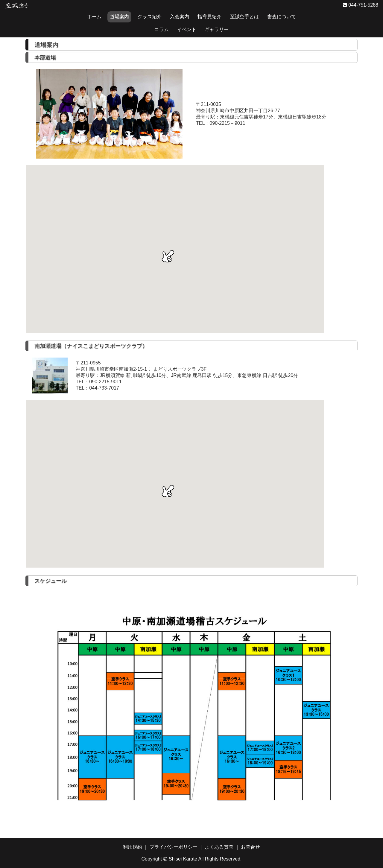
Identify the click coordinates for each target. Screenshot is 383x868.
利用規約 (133, 847)
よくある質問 (219, 847)
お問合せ (250, 847)
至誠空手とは (244, 17)
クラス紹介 (150, 17)
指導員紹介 (209, 17)
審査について (282, 17)
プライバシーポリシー (174, 847)
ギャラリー (217, 29)
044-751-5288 (363, 5)
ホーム (94, 17)
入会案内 (180, 17)
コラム (162, 29)
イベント (187, 29)
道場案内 (119, 17)
